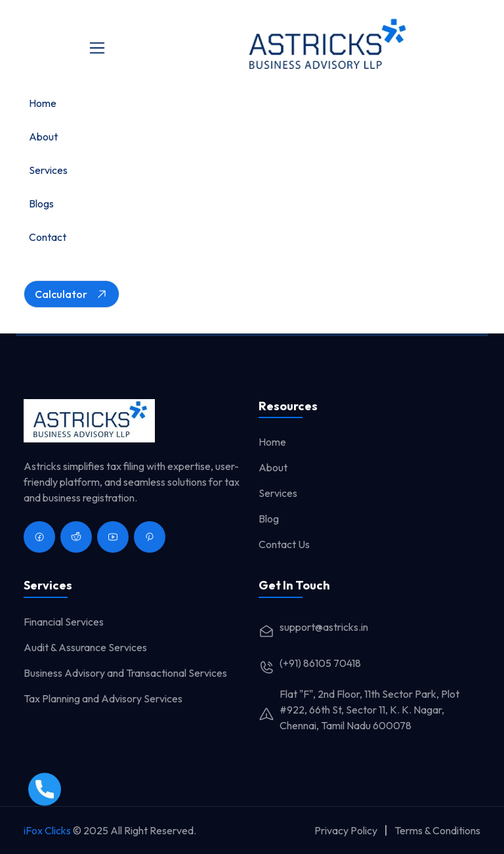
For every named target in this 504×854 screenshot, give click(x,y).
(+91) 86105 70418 (310, 663)
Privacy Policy (346, 830)
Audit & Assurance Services (85, 647)
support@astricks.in (313, 627)
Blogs (41, 203)
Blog (269, 519)
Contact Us (284, 544)
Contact (48, 237)
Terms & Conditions (437, 830)
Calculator (72, 294)
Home (43, 103)
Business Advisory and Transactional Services (125, 673)
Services (48, 170)
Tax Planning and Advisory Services (103, 698)
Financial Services (64, 622)
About (43, 137)
